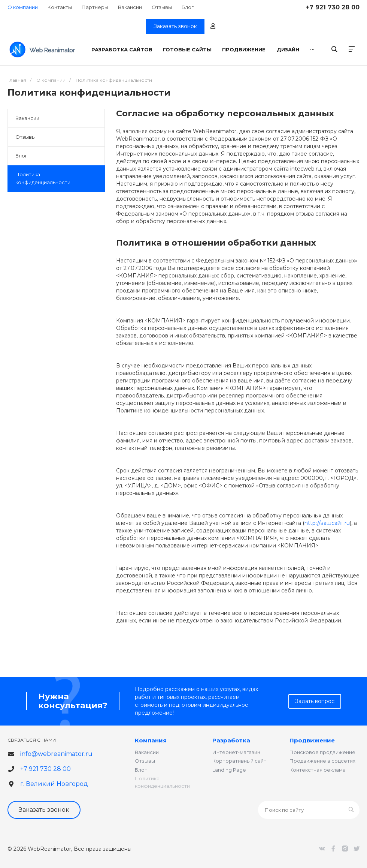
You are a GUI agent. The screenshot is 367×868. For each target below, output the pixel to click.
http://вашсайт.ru (327, 523)
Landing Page (229, 770)
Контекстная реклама (318, 770)
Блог (188, 7)
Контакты (60, 7)
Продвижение (312, 740)
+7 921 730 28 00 (333, 7)
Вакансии (130, 7)
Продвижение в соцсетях (322, 761)
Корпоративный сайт (239, 761)
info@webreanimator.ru (56, 754)
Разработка (231, 740)
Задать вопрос (315, 701)
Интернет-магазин (236, 752)
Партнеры (95, 7)
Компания (151, 740)
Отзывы (162, 7)
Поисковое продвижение (322, 752)
